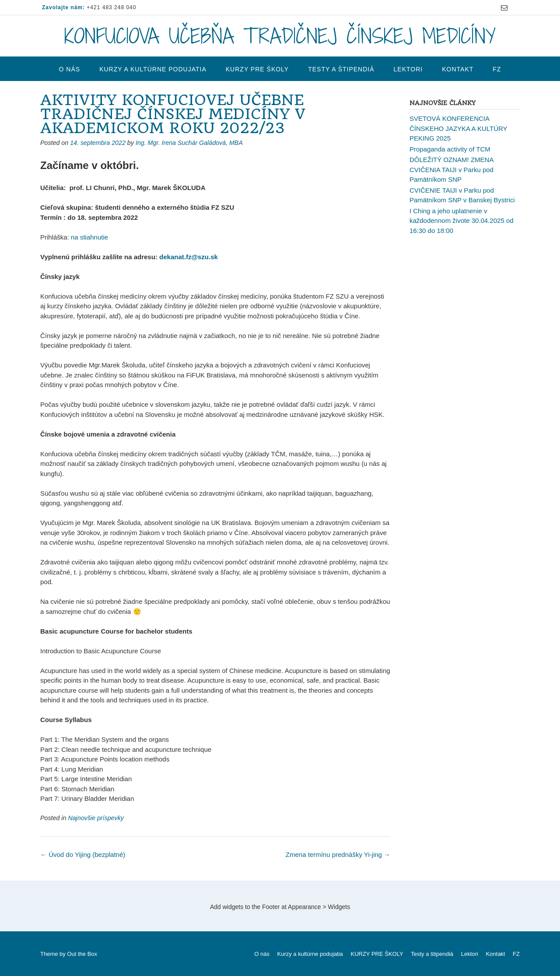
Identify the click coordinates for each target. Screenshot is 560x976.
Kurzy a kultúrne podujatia (153, 69)
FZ (497, 69)
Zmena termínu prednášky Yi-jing (338, 854)
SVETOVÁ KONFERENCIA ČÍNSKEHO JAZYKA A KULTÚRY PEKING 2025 (458, 128)
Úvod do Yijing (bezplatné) (83, 854)
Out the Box (82, 954)
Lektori (408, 69)
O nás (70, 69)
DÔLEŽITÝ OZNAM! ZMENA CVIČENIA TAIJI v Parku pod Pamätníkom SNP (451, 169)
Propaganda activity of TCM (450, 149)
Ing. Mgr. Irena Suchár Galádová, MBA (189, 143)
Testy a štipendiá (341, 69)
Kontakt (458, 69)
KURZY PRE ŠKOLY (257, 69)
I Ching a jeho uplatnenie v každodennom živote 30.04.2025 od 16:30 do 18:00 (462, 221)
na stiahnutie (89, 237)
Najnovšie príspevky (96, 818)
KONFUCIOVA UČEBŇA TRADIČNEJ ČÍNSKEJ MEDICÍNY (280, 36)
